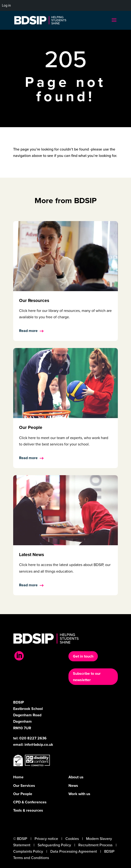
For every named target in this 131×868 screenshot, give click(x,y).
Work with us (79, 794)
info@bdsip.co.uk (39, 744)
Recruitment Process (95, 845)
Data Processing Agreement (74, 851)
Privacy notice (46, 839)
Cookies (72, 839)
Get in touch (83, 656)
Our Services (24, 786)
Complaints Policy (28, 851)
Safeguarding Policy (54, 845)
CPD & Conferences (30, 802)
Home (18, 777)
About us (76, 777)
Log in (6, 5)
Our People (23, 794)
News (73, 786)
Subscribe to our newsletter (87, 677)
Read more (28, 331)
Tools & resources (28, 810)
